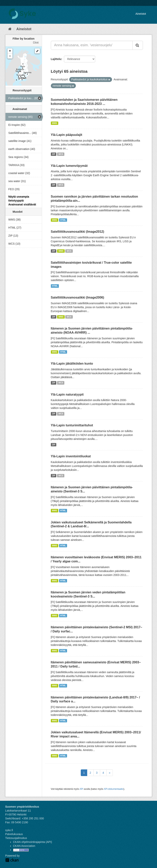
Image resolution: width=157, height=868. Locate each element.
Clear (36, 42)
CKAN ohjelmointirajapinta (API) (33, 842)
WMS (55, 123)
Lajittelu (56, 59)
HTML (63, 220)
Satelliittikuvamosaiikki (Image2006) (78, 297)
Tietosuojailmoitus (16, 838)
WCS (61, 154)
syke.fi (9, 830)
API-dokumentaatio (113, 789)
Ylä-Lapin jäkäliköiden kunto (72, 364)
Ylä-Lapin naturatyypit (67, 395)
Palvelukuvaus (14, 834)
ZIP (54, 154)
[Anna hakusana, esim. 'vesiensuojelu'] (92, 45)
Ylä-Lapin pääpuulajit (67, 135)
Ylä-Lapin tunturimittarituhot (72, 425)
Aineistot (141, 14)
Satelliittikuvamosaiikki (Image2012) (78, 232)
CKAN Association (24, 846)
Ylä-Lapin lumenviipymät (69, 166)
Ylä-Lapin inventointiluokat (71, 456)
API (81, 789)
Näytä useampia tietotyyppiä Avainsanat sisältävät (22, 201)
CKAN (12, 860)
